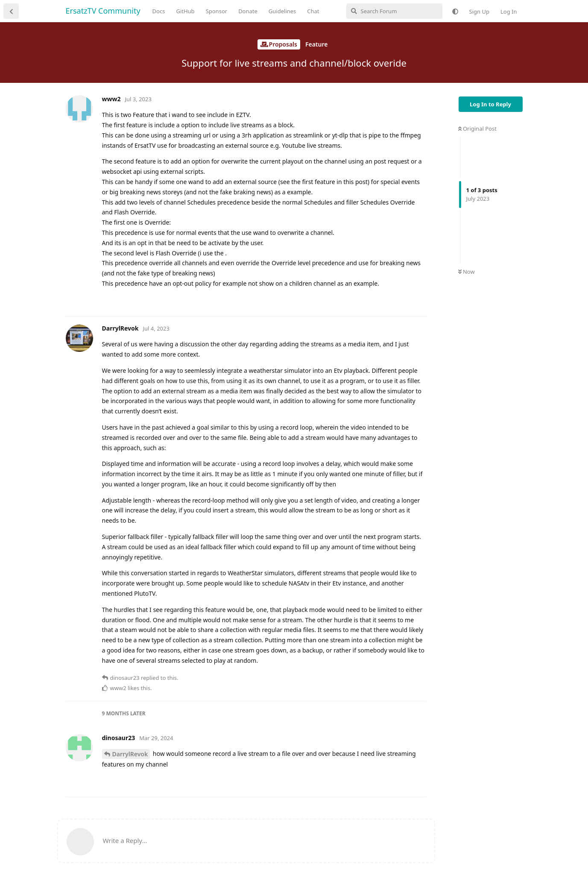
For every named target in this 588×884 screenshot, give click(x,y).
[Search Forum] (394, 11)
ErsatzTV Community (103, 11)
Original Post (477, 129)
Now (467, 272)
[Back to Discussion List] (11, 11)
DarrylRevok (130, 754)
